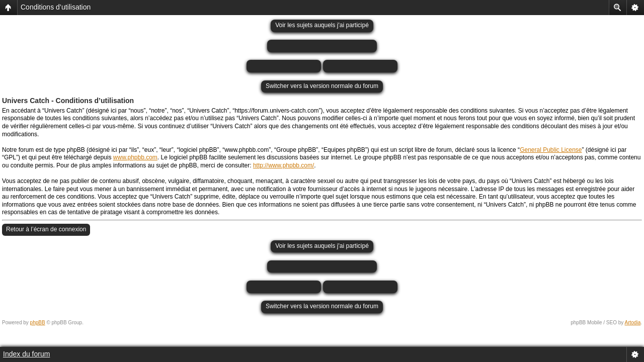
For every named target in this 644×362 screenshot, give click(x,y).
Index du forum (26, 354)
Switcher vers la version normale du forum (322, 86)
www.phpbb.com (135, 157)
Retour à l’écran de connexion (46, 229)
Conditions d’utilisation (56, 7)
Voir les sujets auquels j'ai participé (322, 25)
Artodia (633, 323)
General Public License (551, 150)
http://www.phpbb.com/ (284, 165)
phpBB (38, 323)
